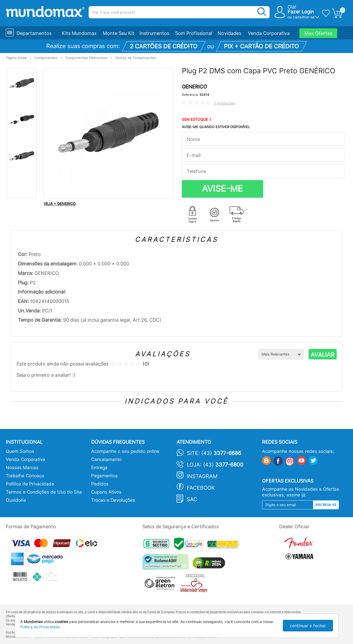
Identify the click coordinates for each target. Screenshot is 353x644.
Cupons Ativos (106, 492)
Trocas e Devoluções (113, 500)
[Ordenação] (281, 354)
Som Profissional (194, 33)
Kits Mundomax (79, 33)
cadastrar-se (304, 17)
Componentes (46, 58)
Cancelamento (106, 459)
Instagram (202, 476)
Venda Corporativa (269, 33)
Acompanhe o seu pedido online (125, 451)
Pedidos (100, 484)
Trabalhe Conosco (25, 476)
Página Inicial (16, 58)
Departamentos (34, 33)
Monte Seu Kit (119, 33)
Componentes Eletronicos (86, 58)
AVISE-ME (222, 189)
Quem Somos (20, 451)
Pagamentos (104, 476)
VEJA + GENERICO (60, 204)
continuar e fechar (308, 626)
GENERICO (194, 87)
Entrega (99, 468)
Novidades (229, 33)
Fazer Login (301, 12)
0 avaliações (224, 103)
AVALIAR (323, 355)
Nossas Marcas (22, 468)
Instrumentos (154, 33)
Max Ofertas (318, 33)
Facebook (201, 488)
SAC (192, 499)
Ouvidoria (16, 500)
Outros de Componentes (135, 58)
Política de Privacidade (30, 484)
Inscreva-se (326, 505)
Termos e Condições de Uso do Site (44, 492)
